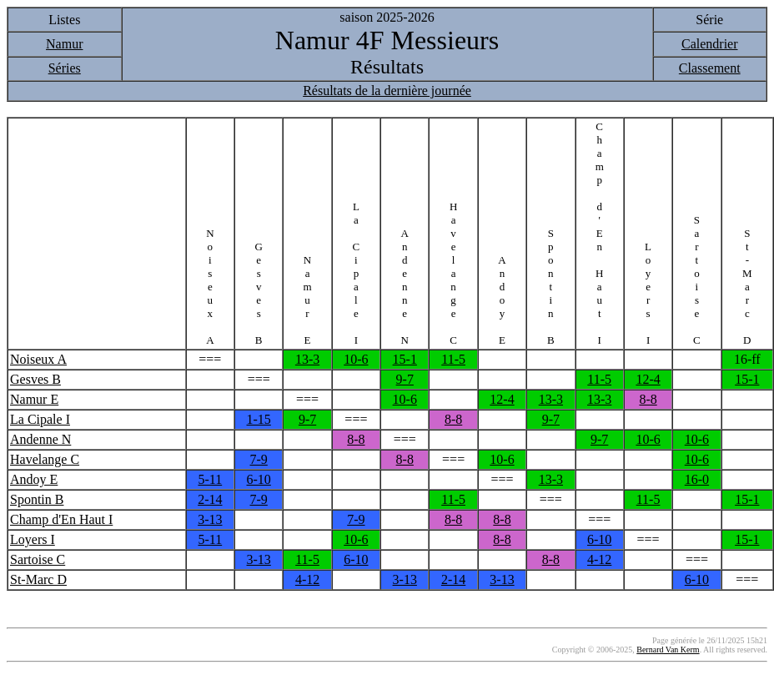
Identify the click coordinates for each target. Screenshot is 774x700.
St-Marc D (38, 579)
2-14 (210, 499)
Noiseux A (38, 359)
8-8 (648, 399)
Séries (65, 68)
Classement (710, 68)
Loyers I (33, 539)
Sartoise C (38, 559)
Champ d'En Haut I (61, 519)
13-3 (307, 359)
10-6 (356, 359)
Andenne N (40, 439)
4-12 (599, 559)
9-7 (405, 379)
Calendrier (710, 44)
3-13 (210, 519)
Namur (64, 44)
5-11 (210, 479)
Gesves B (35, 379)
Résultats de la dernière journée (387, 91)
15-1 (405, 359)
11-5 (453, 359)
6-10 (259, 479)
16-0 (697, 479)
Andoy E (34, 479)
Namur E (34, 399)
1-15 (259, 419)
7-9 (259, 459)
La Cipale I (40, 419)
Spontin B (37, 499)
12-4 (648, 379)
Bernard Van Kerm (668, 650)
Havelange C (45, 459)
